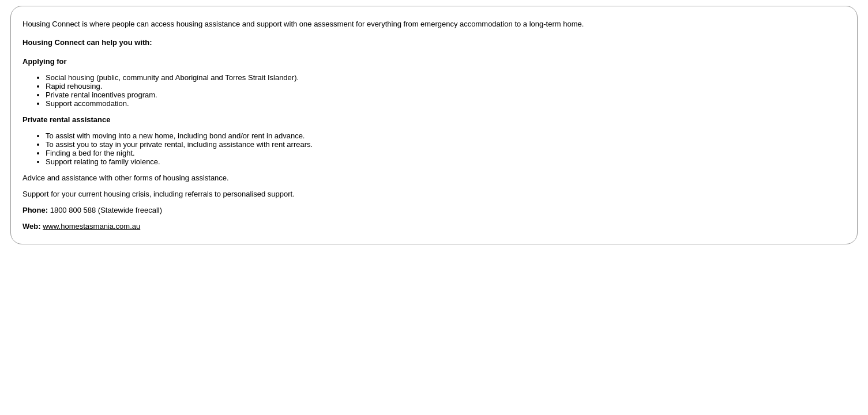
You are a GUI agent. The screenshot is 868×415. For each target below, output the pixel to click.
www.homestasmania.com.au (91, 226)
